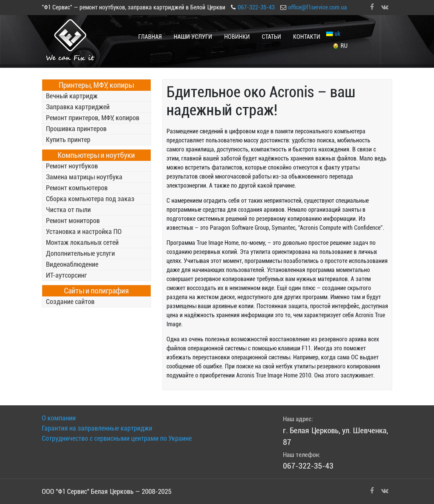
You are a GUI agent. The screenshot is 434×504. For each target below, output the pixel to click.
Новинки (237, 37)
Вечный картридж (72, 96)
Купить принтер (68, 140)
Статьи (271, 37)
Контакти (307, 37)
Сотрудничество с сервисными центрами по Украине (117, 438)
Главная (150, 37)
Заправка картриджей (78, 107)
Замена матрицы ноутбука (84, 177)
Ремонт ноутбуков (72, 166)
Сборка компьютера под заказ (90, 199)
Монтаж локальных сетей (82, 242)
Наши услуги (193, 37)
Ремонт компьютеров (77, 188)
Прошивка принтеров (76, 129)
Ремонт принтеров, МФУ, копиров (93, 118)
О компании (59, 418)
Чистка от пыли (68, 210)
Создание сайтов (70, 302)
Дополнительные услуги (80, 253)
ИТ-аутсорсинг (66, 275)
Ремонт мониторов (73, 221)
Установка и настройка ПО (84, 231)
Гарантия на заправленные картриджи (97, 428)
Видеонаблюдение (72, 264)
